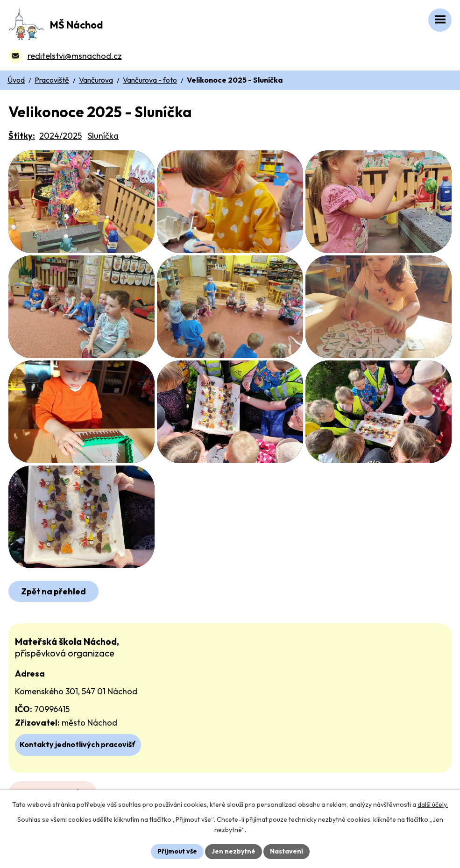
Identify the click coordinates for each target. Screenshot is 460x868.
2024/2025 (60, 136)
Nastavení (287, 851)
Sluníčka (103, 136)
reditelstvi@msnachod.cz (75, 56)
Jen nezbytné (234, 851)
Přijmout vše (177, 851)
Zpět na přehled (53, 591)
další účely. (433, 804)
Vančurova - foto (150, 80)
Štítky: (22, 136)
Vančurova (96, 80)
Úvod (16, 80)
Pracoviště (52, 80)
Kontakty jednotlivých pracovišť (78, 744)
